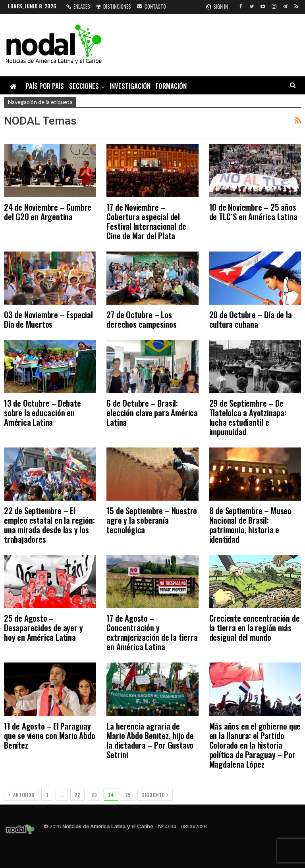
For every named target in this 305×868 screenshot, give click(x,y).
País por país (45, 86)
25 (128, 795)
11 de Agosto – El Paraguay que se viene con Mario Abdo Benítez (50, 735)
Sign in (217, 6)
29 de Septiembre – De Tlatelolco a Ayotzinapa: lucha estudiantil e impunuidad (248, 417)
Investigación (130, 86)
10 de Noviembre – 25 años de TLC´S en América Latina (253, 212)
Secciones (84, 86)
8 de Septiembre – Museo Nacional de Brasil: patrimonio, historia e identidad (250, 525)
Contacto (152, 6)
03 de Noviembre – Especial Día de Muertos (48, 319)
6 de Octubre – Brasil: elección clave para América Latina (152, 412)
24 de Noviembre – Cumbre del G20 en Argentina (48, 212)
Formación (171, 86)
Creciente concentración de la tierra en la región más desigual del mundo (255, 627)
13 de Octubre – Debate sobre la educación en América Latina (42, 412)
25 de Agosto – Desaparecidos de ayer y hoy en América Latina (43, 627)
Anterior (21, 795)
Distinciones (114, 6)
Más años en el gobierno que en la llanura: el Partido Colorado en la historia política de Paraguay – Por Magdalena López (255, 745)
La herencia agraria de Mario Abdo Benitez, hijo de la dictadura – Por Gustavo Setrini (150, 740)
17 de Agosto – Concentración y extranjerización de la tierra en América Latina (152, 632)
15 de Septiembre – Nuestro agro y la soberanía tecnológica (152, 520)
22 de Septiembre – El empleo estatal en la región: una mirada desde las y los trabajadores (49, 525)
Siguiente (155, 795)
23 (94, 795)
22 (77, 795)
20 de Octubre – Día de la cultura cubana (251, 319)
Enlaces (78, 6)
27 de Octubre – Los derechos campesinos (141, 319)
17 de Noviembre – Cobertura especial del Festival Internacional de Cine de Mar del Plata (146, 221)
